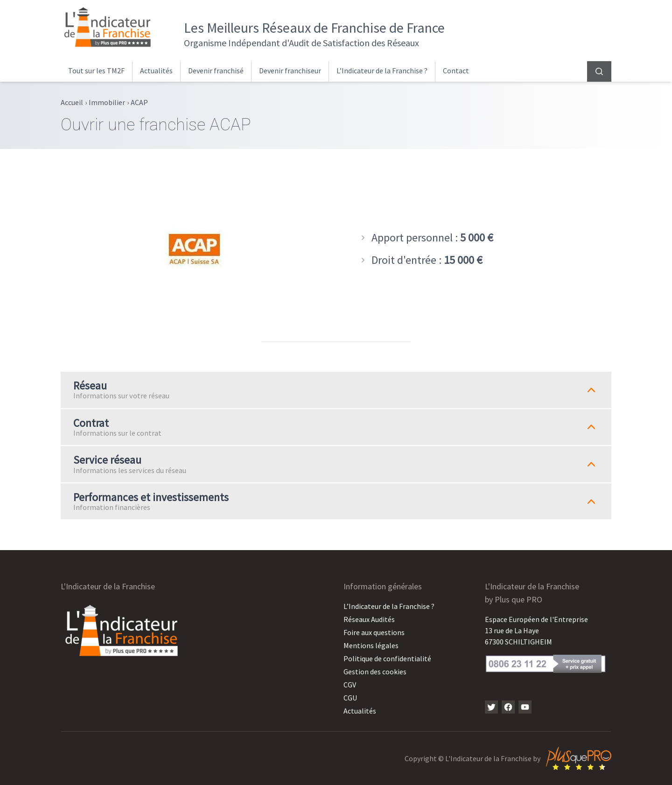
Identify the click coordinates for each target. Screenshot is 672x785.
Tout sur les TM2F (96, 71)
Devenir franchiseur (290, 71)
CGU (350, 698)
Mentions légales (371, 645)
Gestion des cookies (375, 672)
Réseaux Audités (369, 619)
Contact (456, 71)
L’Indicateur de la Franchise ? (382, 71)
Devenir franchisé (216, 71)
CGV (350, 685)
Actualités (156, 71)
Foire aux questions (374, 632)
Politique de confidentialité (387, 658)
